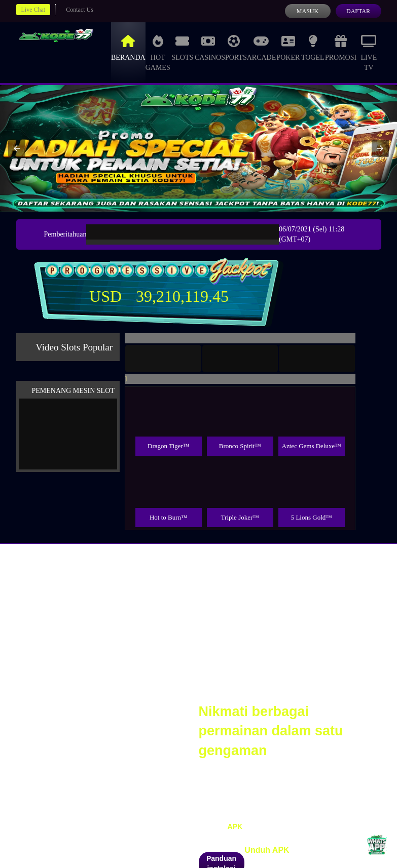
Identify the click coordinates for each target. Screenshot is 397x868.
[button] (17, 148)
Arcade (262, 47)
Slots (183, 47)
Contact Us (80, 10)
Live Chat (33, 10)
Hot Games (158, 52)
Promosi (341, 47)
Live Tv (369, 52)
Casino (208, 47)
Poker (288, 47)
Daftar (358, 11)
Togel (313, 47)
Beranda (128, 47)
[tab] (163, 359)
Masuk (308, 11)
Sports (234, 47)
